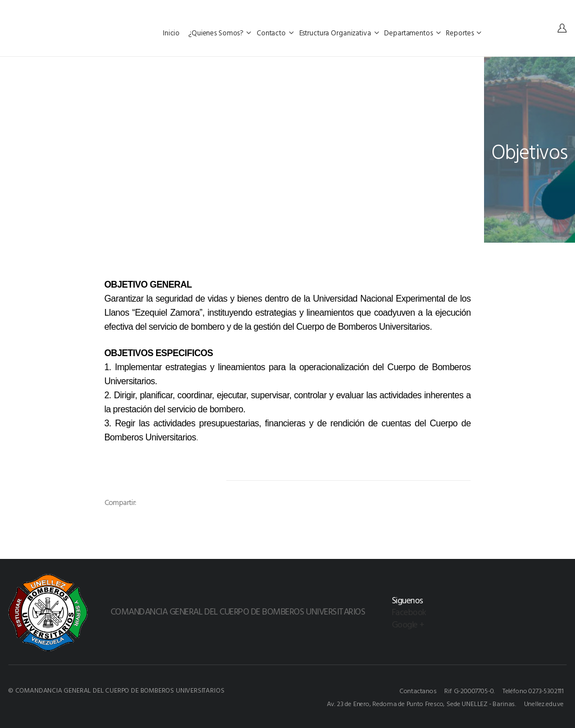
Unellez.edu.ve (544, 703)
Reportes (464, 33)
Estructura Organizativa (339, 33)
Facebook (409, 612)
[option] (168, 484)
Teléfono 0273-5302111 (533, 690)
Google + (408, 624)
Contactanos (418, 690)
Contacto (275, 33)
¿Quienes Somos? (220, 33)
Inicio (172, 33)
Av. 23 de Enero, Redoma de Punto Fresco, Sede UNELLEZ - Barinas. (421, 703)
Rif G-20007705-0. (469, 690)
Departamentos (412, 33)
